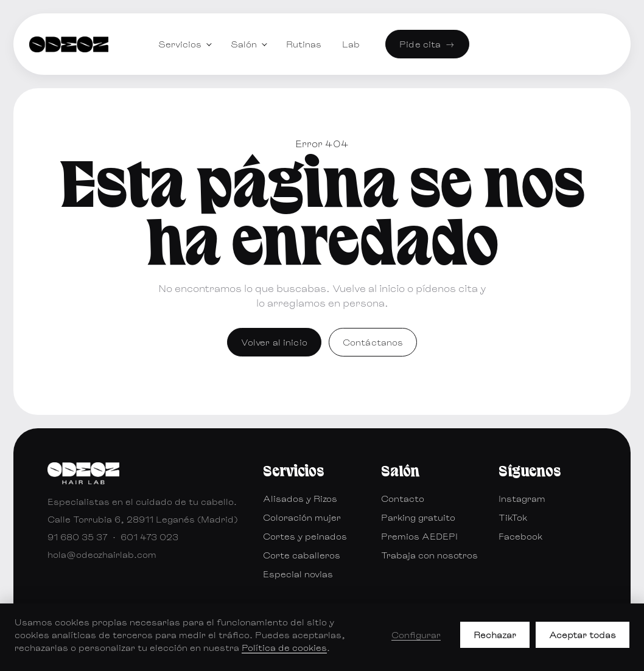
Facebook (520, 536)
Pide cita (427, 44)
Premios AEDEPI (419, 536)
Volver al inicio (274, 342)
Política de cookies (284, 648)
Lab (351, 44)
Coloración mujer (302, 517)
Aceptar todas (583, 635)
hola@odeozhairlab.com (102, 555)
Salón (244, 44)
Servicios (180, 44)
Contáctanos (373, 342)
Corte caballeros (302, 555)
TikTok (513, 517)
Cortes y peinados (305, 536)
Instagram (522, 499)
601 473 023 (149, 537)
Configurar (416, 635)
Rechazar (495, 635)
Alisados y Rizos (300, 499)
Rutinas (304, 44)
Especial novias (298, 574)
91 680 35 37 (78, 537)
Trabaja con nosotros (429, 555)
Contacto (403, 499)
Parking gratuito (418, 517)
